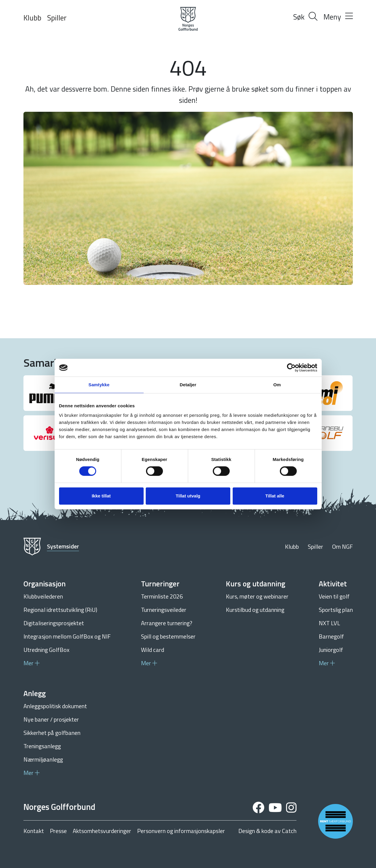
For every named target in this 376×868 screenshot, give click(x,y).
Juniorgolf (331, 650)
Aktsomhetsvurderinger (102, 831)
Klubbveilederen (43, 596)
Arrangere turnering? (167, 623)
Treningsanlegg (42, 746)
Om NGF (342, 547)
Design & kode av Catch (267, 831)
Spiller (57, 18)
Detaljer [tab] (188, 385)
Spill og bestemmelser (168, 636)
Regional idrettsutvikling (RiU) (60, 610)
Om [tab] (277, 385)
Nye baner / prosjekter (51, 719)
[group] (50, 393)
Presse (58, 831)
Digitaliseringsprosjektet (54, 623)
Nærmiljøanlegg (43, 759)
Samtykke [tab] (99, 385)
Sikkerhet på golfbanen (52, 733)
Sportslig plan (336, 610)
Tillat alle (275, 496)
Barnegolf (331, 636)
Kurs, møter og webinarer (257, 596)
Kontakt (34, 831)
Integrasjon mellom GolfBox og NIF (67, 636)
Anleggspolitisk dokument (55, 706)
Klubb (32, 18)
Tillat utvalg (188, 496)
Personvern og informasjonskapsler (181, 831)
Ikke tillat (101, 496)
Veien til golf (334, 596)
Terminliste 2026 (162, 596)
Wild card (153, 650)
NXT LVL (329, 623)
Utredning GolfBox (46, 650)
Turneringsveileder (164, 610)
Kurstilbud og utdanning (255, 610)
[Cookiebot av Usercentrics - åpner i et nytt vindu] (291, 368)
